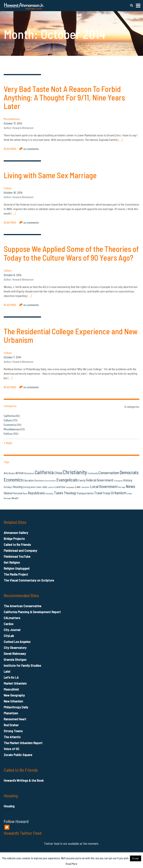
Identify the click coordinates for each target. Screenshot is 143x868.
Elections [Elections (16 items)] (39, 480)
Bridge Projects (14, 539)
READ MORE (10, 149)
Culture (8, 188)
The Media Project (16, 574)
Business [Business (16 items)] (29, 473)
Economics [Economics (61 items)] (13, 480)
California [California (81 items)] (44, 472)
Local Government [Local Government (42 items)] (104, 486)
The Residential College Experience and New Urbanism (71, 335)
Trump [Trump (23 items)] (107, 493)
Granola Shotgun (15, 659)
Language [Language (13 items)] (70, 487)
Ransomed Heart (15, 719)
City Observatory (15, 648)
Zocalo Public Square (18, 755)
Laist (7, 671)
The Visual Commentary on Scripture (29, 580)
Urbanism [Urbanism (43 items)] (119, 493)
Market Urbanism (15, 683)
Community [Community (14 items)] (93, 473)
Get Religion (12, 562)
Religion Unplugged (17, 568)
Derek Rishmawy (15, 654)
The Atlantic (12, 737)
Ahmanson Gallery (16, 533)
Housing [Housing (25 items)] (18, 487)
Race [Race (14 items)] (25, 493)
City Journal (12, 630)
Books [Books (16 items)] (12, 473)
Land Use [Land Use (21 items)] (60, 487)
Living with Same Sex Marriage (50, 175)
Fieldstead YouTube (17, 556)
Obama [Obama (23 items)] (8, 493)
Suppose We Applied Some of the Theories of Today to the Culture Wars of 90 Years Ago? (71, 253)
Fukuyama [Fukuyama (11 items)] (118, 481)
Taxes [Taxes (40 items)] (59, 493)
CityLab (9, 636)
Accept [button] (136, 858)
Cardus (8, 624)
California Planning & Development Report (32, 612)
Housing (9, 806)
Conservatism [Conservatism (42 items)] (109, 473)
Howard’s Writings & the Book (24, 780)
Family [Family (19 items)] (82, 480)
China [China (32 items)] (58, 473)
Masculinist (11, 689)
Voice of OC (12, 749)
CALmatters (12, 618)
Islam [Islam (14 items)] (39, 487)
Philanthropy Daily (16, 707)
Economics (10, 425)
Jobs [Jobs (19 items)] (45, 487)
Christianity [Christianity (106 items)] (75, 472)
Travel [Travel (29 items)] (98, 493)
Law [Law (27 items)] (77, 487)
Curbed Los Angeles (17, 642)
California (9, 416)
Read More (71, 864)
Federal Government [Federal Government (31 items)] (100, 480)
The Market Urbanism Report (23, 743)
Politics (8, 434)
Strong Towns (13, 731)
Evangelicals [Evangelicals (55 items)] (67, 480)
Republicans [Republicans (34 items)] (36, 493)
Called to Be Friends (17, 544)
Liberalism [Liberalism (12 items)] (85, 487)
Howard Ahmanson (23, 128)
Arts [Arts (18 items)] (6, 473)
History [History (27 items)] (128, 480)
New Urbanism (13, 701)
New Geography (14, 695)
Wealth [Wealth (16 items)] (15, 498)
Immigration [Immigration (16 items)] (29, 487)
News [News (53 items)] (131, 486)
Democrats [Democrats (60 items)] (129, 472)
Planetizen (11, 713)
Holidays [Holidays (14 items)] (8, 487)
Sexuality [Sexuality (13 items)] (49, 493)
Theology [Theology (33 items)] (70, 493)
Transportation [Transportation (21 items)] (85, 493)
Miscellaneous (12, 119)
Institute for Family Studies (22, 665)
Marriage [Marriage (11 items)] (122, 487)
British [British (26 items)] (20, 473)
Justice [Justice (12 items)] (51, 487)
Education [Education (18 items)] (28, 480)
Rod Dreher (11, 725)
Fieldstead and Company (20, 550)
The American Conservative (23, 606)
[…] (120, 140)
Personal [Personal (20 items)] (17, 493)
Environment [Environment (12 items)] (50, 481)
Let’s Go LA (11, 677)
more (8, 443)
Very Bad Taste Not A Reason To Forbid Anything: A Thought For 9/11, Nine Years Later (64, 97)
